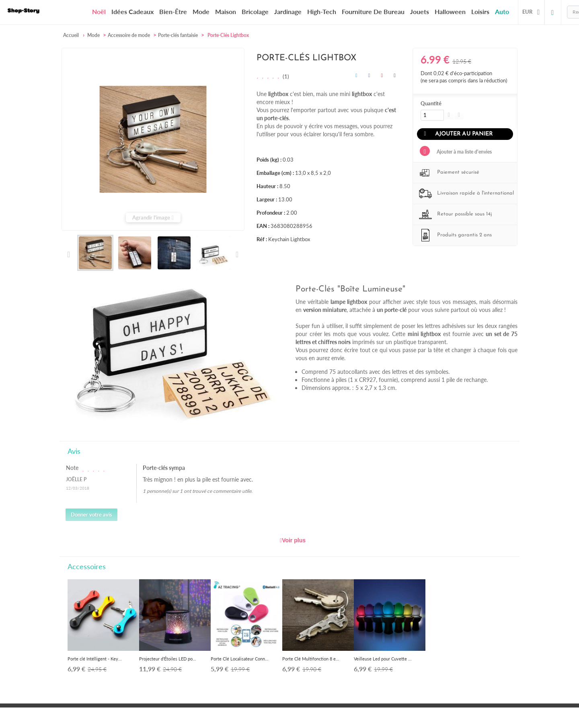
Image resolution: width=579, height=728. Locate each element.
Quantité (431, 103)
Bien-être (173, 11)
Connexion (553, 12)
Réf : (262, 239)
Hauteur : (267, 186)
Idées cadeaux (132, 11)
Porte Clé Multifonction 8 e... (311, 659)
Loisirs (480, 11)
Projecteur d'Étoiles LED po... (168, 659)
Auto (502, 11)
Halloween (450, 11)
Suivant (237, 254)
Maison (226, 11)
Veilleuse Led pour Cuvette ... (383, 659)
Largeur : (267, 199)
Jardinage (288, 11)
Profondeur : (271, 213)
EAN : (263, 226)
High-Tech (322, 11)
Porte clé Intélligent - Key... (95, 659)
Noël (99, 12)
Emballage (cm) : (275, 173)
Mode (201, 11)
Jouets (420, 11)
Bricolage (255, 11)
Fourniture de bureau (373, 11)
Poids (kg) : (269, 160)
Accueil (71, 35)
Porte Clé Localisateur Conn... (240, 659)
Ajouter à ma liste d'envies (464, 152)
